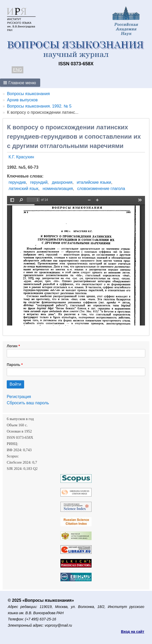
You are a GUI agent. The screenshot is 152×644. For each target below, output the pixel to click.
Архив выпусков (22, 100)
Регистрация (19, 397)
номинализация (58, 189)
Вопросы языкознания (28, 94)
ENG (18, 70)
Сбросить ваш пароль (28, 403)
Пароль (13, 365)
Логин (12, 346)
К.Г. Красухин (21, 157)
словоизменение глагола (101, 189)
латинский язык (23, 189)
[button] (20, 83)
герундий (39, 182)
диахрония (62, 182)
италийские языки (94, 182)
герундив (17, 182)
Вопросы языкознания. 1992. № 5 (39, 106)
